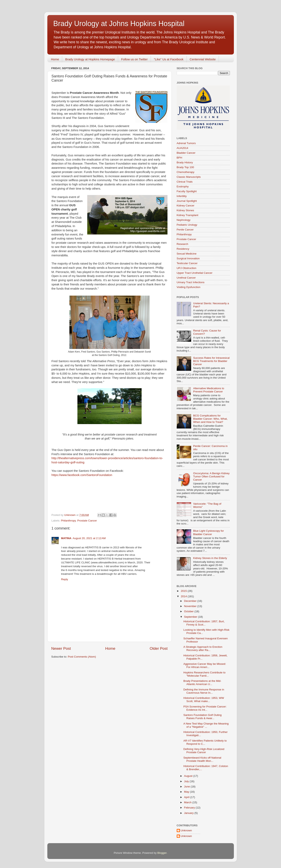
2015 (184, 591)
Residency (183, 249)
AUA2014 (183, 148)
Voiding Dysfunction (189, 287)
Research (183, 244)
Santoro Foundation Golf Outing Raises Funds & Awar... (202, 717)
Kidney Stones (185, 210)
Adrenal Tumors (186, 143)
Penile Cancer (185, 230)
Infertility (182, 196)
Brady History (185, 162)
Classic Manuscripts (189, 177)
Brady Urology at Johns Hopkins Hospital (119, 24)
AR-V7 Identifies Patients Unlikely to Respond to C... (205, 742)
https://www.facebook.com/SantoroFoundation (82, 475)
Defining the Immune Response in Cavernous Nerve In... (204, 691)
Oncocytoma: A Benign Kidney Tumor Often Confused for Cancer (211, 476)
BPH (180, 158)
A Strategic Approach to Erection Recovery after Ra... (203, 648)
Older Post (159, 648)
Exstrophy (183, 186)
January (189, 813)
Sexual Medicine (187, 254)
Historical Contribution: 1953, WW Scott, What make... (204, 700)
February (190, 808)
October (189, 611)
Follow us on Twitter (134, 59)
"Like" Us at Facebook (169, 59)
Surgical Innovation (188, 258)
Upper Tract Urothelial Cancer (195, 273)
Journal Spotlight (187, 201)
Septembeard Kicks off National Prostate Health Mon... (202, 759)
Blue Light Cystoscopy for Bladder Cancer (208, 532)
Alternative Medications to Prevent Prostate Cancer (209, 390)
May (187, 792)
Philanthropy (68, 521)
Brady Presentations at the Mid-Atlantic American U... (202, 683)
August (189, 776)
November (191, 606)
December (191, 601)
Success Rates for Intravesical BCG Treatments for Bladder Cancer (211, 361)
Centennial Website (203, 59)
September (191, 617)
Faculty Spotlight (187, 191)
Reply (65, 579)
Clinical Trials (185, 182)
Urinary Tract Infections (191, 282)
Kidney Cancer (186, 206)
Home (55, 59)
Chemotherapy (186, 172)
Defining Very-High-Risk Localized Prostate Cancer (204, 751)
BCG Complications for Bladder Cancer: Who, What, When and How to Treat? (210, 419)
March (188, 802)
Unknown (186, 830)
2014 (184, 596)
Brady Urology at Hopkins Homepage (90, 59)
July (187, 781)
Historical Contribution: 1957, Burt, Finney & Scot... (204, 623)
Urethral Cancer (186, 278)
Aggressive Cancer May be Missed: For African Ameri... (205, 665)
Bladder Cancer (186, 153)
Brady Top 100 (185, 167)
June (187, 787)
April (187, 797)
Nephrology (184, 220)
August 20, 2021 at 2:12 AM (89, 538)
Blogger (162, 853)
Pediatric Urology (187, 225)
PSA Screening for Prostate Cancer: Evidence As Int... (205, 708)
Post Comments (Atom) (82, 657)
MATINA (66, 538)
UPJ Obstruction (187, 268)
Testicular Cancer (187, 263)
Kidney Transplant (188, 215)
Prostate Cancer (87, 521)
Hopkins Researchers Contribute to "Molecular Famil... (204, 674)
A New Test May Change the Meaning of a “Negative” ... (206, 725)
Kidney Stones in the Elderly (210, 558)
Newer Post (61, 648)
